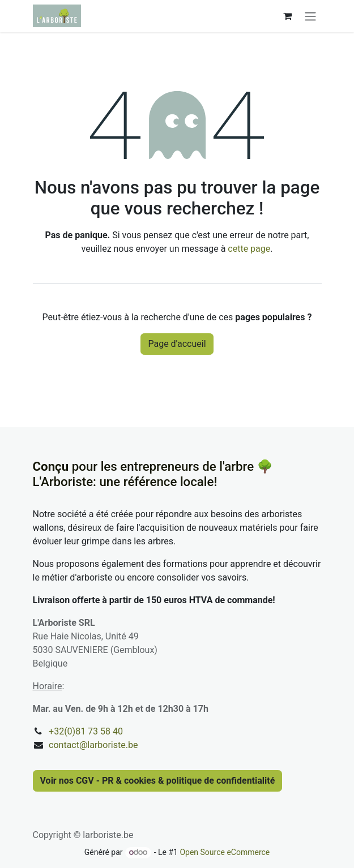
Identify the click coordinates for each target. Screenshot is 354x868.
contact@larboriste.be (93, 745)
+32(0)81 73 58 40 (86, 731)
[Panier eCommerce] (288, 16)
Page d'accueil (177, 344)
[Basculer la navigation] (310, 16)
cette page (249, 249)
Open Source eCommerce (225, 852)
